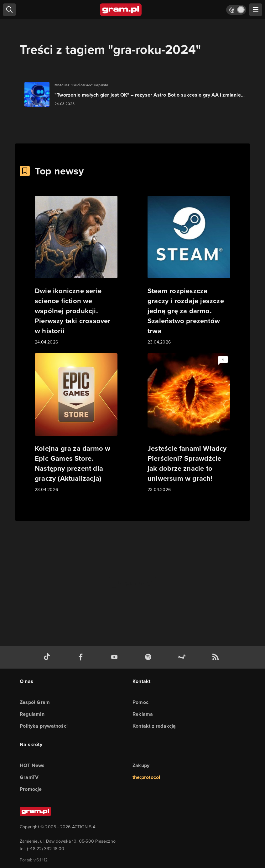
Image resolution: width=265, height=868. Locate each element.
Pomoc (140, 702)
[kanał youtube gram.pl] (116, 657)
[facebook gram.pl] (82, 657)
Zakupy (141, 765)
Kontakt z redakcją (154, 726)
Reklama (143, 714)
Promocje (31, 789)
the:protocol (146, 777)
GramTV (29, 777)
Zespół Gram (35, 702)
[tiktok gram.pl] (48, 657)
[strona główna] (121, 10)
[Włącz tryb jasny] (236, 10)
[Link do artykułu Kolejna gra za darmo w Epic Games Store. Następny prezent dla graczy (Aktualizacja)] (76, 423)
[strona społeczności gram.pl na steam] (183, 657)
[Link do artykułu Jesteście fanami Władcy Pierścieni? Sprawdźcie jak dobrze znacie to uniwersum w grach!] (189, 423)
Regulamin (32, 714)
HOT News (32, 765)
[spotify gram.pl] (149, 657)
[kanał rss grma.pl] (217, 657)
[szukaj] (9, 10)
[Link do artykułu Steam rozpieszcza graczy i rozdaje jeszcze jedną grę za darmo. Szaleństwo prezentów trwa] (189, 271)
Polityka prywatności (44, 726)
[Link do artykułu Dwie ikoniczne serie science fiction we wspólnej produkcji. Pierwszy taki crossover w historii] (76, 271)
